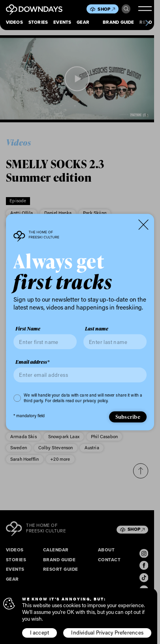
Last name (97, 329)
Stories (38, 23)
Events (62, 23)
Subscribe (128, 417)
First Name (28, 329)
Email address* (33, 362)
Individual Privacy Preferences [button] (107, 632)
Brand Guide (119, 23)
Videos (14, 23)
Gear (83, 23)
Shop (106, 9)
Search (126, 9)
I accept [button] (40, 632)
